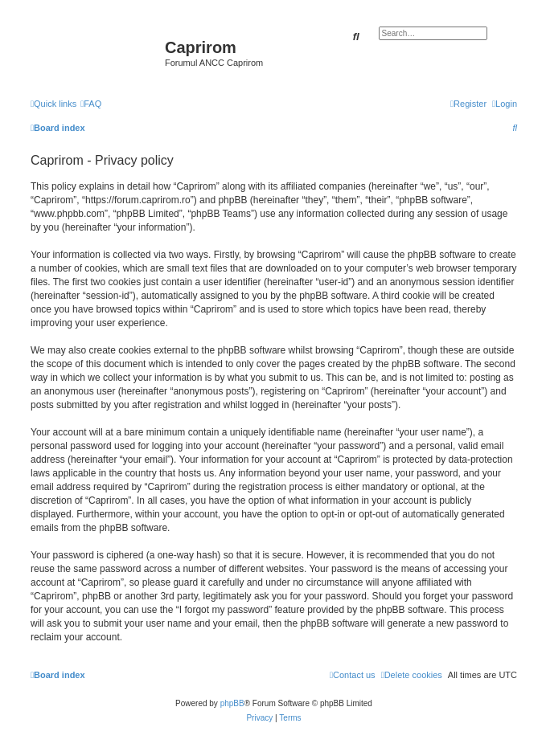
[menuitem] (91, 104)
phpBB (232, 703)
